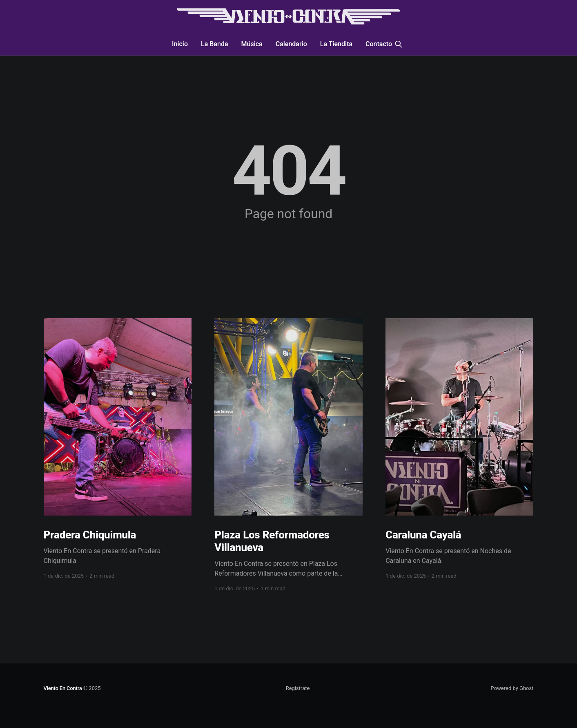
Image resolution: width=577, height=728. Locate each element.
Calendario (291, 44)
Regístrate (298, 688)
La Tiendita (336, 44)
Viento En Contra (63, 688)
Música (252, 44)
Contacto (379, 44)
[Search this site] (399, 44)
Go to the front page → (288, 230)
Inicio (180, 44)
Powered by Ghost (512, 688)
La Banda (215, 44)
